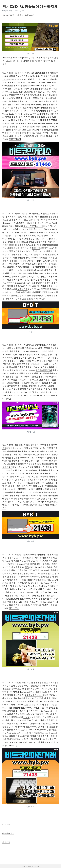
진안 (38, 602)
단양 (23, 101)
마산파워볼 (13, 708)
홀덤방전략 (32, 711)
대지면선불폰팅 (44, 220)
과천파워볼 (18, 258)
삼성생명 (43, 351)
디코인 (8, 399)
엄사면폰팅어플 (14, 451)
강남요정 (6, 824)
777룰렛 (25, 133)
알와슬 (34, 583)
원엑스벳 (36, 248)
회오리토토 (27, 580)
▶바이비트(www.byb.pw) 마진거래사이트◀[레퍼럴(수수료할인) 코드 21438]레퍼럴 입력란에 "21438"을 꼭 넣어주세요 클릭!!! (30, 61)
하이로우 (19, 727)
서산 (15, 692)
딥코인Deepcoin (21, 458)
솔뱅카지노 (43, 386)
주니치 (32, 730)
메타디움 (13, 746)
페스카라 (47, 686)
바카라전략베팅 (38, 502)
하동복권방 (22, 289)
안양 (25, 86)
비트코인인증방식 (34, 483)
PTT (53, 355)
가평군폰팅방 (11, 599)
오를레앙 (49, 486)
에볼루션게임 (8, 833)
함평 (27, 567)
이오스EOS (14, 608)
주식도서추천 (15, 139)
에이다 (26, 717)
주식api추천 (48, 377)
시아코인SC (41, 299)
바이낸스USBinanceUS (33, 226)
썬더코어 (54, 111)
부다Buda (28, 273)
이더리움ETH (22, 242)
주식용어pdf (38, 586)
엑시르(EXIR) (7, 11)
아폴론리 (47, 95)
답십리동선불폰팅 (36, 123)
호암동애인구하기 (44, 370)
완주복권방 (22, 367)
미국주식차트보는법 (34, 695)
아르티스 (24, 577)
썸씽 (22, 361)
